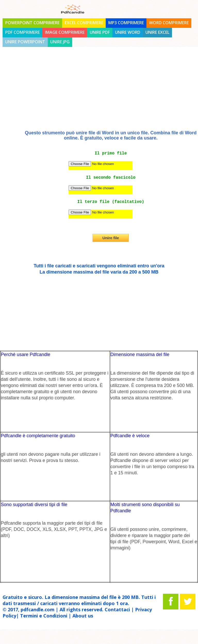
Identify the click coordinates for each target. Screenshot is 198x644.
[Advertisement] (99, 93)
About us (83, 616)
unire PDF (100, 32)
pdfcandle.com (38, 609)
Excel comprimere (84, 23)
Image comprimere (65, 32)
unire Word (128, 32)
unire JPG (60, 42)
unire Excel (157, 32)
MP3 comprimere (126, 23)
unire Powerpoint (25, 42)
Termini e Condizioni (44, 616)
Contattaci (117, 609)
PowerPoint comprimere (32, 23)
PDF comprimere (22, 32)
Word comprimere (169, 23)
